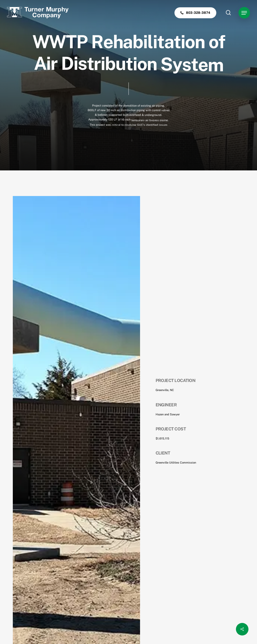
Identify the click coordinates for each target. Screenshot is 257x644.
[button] (244, 13)
